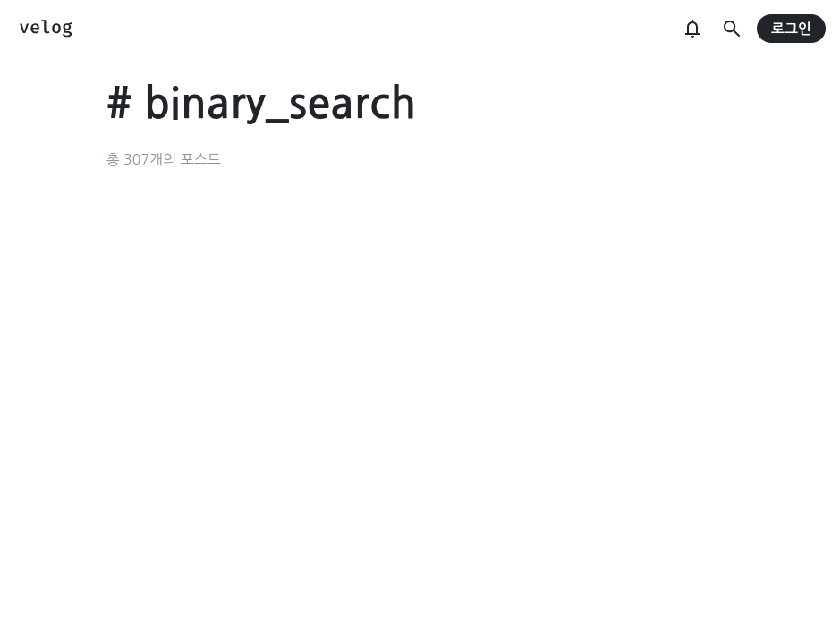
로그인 (791, 29)
